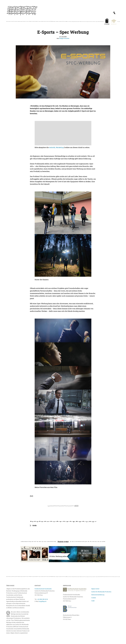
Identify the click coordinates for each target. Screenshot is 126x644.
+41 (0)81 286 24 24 (42, 599)
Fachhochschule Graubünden (43, 589)
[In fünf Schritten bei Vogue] (35, 554)
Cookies (94, 598)
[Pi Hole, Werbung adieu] (63, 554)
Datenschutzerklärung (98, 595)
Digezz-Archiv (95, 589)
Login (93, 601)
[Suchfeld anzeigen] (114, 13)
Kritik (35, 525)
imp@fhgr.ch (43, 601)
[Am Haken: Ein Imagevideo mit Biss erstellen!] (91, 554)
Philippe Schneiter (64, 38)
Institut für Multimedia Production (101, 592)
